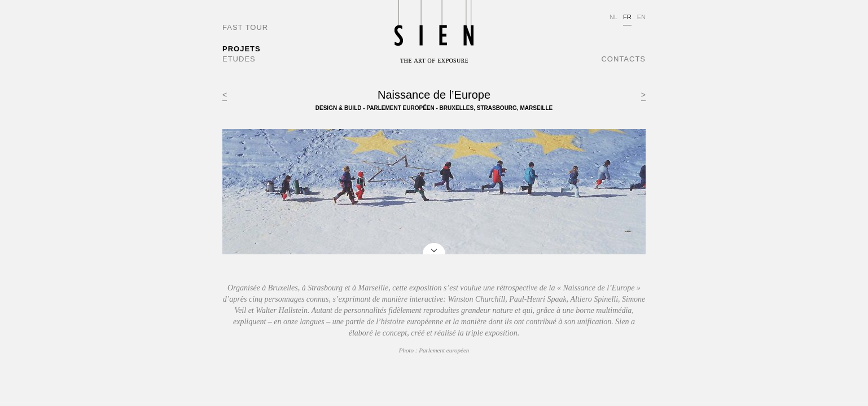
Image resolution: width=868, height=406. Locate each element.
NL (613, 17)
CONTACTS (623, 59)
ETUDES (239, 59)
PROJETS (242, 49)
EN (641, 17)
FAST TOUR (245, 27)
